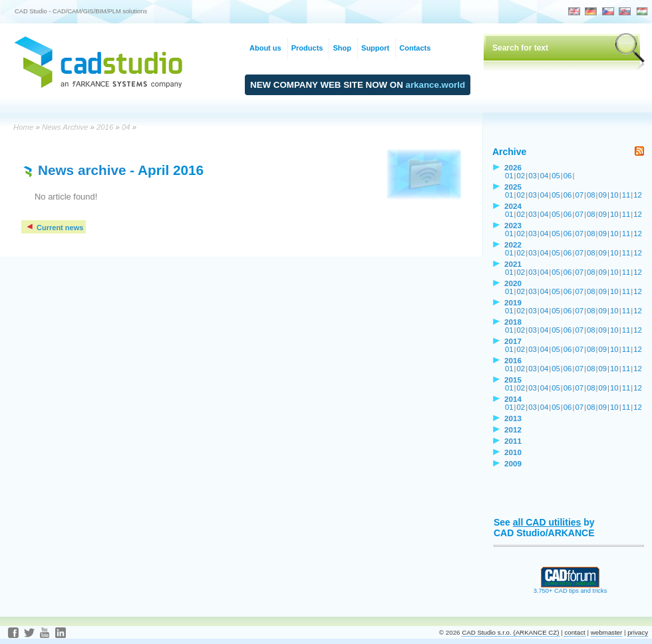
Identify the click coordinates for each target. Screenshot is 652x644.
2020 (513, 283)
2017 (513, 341)
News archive (82, 170)
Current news (54, 228)
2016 (105, 127)
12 (638, 195)
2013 (513, 418)
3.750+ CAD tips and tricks (570, 588)
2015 (513, 380)
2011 (513, 441)
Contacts (415, 48)
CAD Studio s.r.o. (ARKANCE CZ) (510, 632)
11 (626, 195)
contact (574, 632)
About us (265, 48)
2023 (513, 225)
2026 (513, 167)
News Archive (65, 127)
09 (603, 195)
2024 (513, 206)
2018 (513, 322)
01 (509, 176)
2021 (513, 264)
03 (533, 176)
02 (521, 176)
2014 (513, 399)
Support (375, 48)
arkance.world (436, 85)
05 (556, 176)
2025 (513, 187)
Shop (342, 48)
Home (23, 127)
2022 (513, 244)
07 (579, 195)
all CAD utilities (547, 522)
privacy (638, 632)
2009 (513, 463)
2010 (513, 452)
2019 (513, 302)
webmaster (607, 632)
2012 (513, 429)
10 (614, 195)
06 (568, 176)
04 (126, 127)
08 (591, 195)
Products (307, 48)
